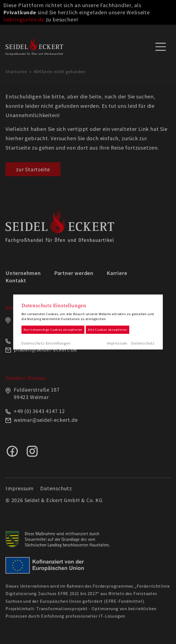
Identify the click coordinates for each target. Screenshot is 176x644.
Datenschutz (143, 343)
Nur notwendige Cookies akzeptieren (53, 330)
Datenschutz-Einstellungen (46, 343)
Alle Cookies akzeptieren (108, 330)
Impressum (117, 343)
